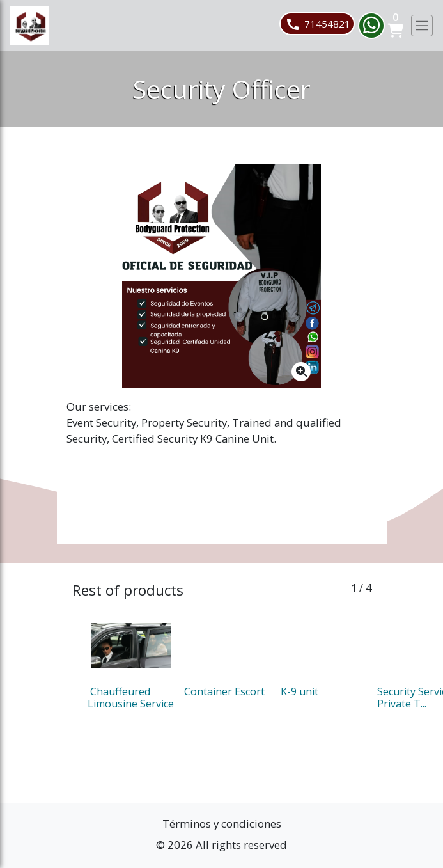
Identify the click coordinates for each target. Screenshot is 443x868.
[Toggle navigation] (422, 26)
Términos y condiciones (222, 824)
